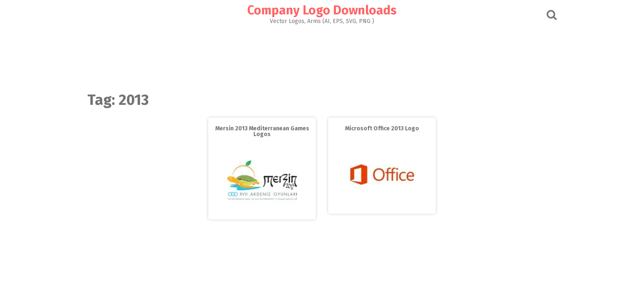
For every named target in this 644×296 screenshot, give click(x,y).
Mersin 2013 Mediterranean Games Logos (262, 131)
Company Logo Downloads (322, 10)
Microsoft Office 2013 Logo (382, 128)
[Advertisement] (322, 56)
